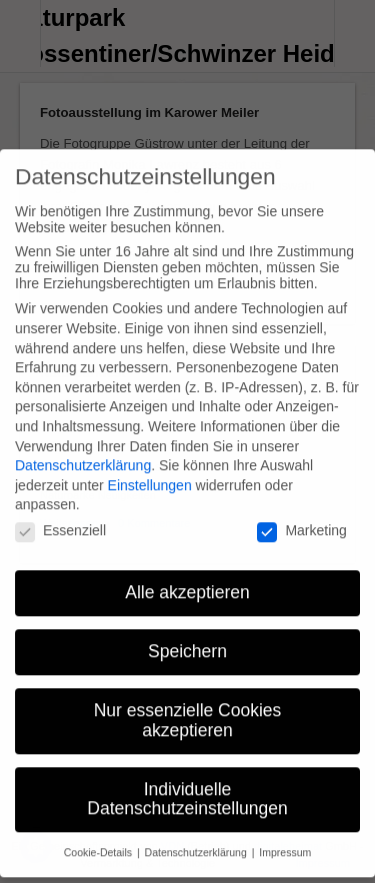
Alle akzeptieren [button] (187, 577)
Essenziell (60, 515)
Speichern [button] (187, 636)
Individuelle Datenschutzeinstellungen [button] (187, 784)
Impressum (285, 837)
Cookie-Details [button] (99, 837)
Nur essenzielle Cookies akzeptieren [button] (188, 705)
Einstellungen (150, 470)
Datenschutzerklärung (83, 450)
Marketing (301, 515)
